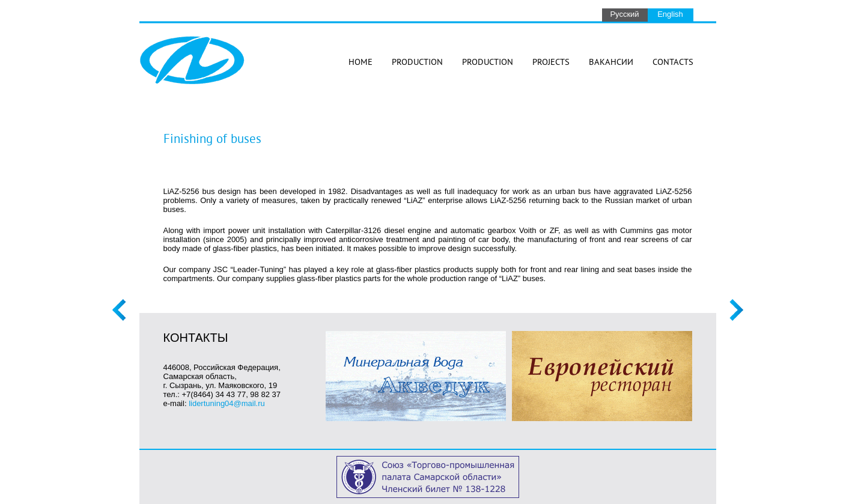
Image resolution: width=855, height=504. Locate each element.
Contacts (673, 63)
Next (736, 310)
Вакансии (611, 63)
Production (417, 63)
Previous (119, 310)
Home (361, 63)
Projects (551, 63)
